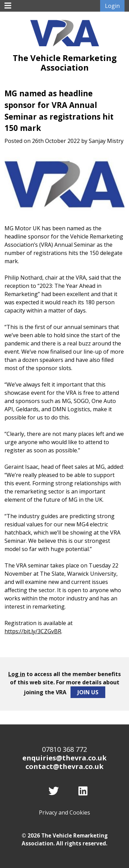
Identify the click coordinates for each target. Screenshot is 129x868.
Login (112, 6)
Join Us (88, 692)
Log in (17, 674)
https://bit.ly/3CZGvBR (33, 631)
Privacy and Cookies (64, 812)
